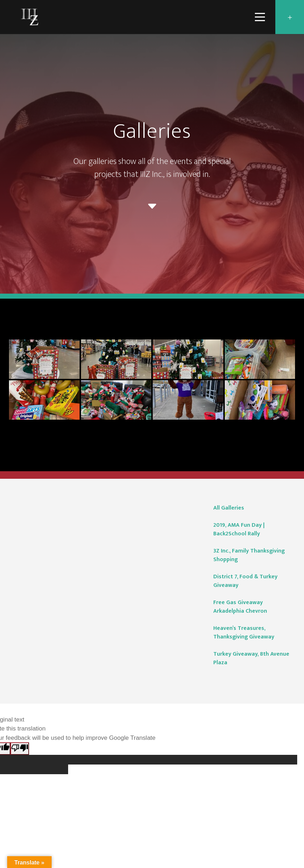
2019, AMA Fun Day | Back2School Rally (239, 529)
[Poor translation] (20, 749)
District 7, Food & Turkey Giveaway (245, 581)
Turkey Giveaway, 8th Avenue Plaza (251, 658)
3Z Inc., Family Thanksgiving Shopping (249, 555)
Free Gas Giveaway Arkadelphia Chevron (240, 607)
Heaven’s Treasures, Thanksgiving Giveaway (244, 633)
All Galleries (229, 508)
